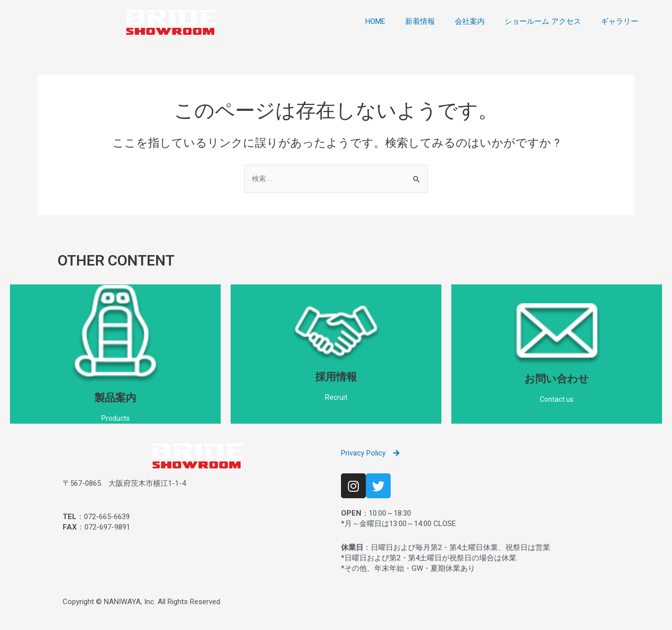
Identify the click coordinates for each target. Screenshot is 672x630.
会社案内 (470, 21)
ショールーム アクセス (543, 21)
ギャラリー (620, 21)
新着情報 (420, 21)
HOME (375, 21)
